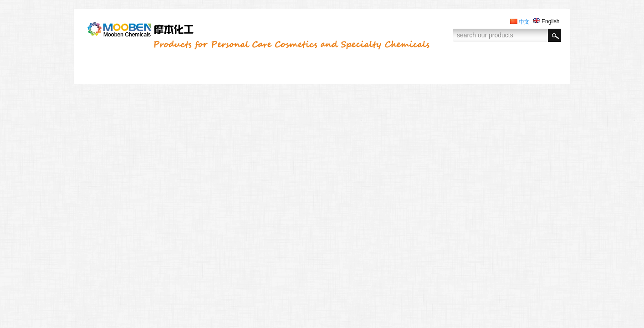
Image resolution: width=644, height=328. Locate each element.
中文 (520, 22)
